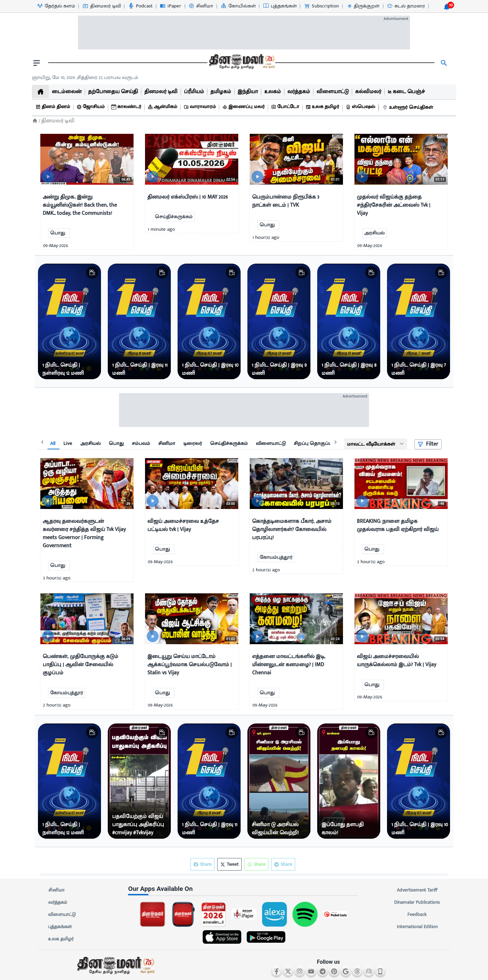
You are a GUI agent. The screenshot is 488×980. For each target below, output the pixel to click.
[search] (444, 63)
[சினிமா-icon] (201, 6)
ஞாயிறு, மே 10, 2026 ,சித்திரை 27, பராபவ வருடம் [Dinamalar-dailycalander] (85, 77)
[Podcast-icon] (140, 6)
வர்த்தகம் (58, 902)
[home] (40, 92)
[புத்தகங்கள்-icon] (280, 6)
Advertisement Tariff (417, 890)
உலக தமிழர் (61, 939)
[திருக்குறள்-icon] (363, 6)
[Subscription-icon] (321, 6)
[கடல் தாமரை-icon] (406, 6)
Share (283, 864)
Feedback (417, 915)
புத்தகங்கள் (60, 927)
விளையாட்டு (62, 915)
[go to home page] (241, 63)
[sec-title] (244, 889)
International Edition (417, 927)
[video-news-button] (48, 177)
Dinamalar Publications (417, 902)
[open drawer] (37, 63)
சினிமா (56, 890)
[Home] (35, 121)
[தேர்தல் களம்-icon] (56, 6)
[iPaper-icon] (170, 6)
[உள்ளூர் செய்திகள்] (409, 108)
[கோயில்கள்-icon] (238, 6)
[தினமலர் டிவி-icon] (101, 6)
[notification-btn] (447, 7)
